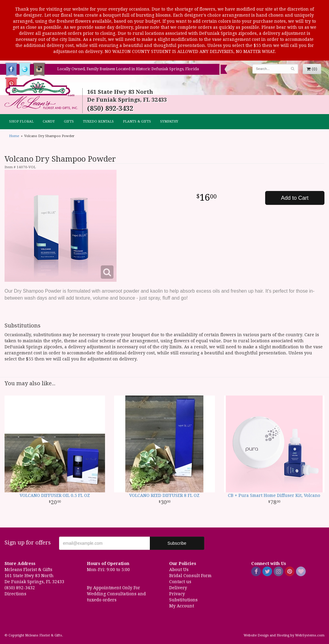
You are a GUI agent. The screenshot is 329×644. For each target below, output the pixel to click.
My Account (182, 606)
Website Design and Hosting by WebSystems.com (284, 635)
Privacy (177, 594)
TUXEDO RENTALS (98, 122)
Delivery (178, 588)
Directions (15, 594)
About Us (179, 570)
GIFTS (69, 122)
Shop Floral (21, 122)
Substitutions (183, 600)
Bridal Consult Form (190, 576)
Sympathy (169, 122)
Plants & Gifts (137, 122)
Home (14, 136)
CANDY (49, 122)
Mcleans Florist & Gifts (41, 94)
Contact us (180, 582)
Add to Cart (295, 198)
